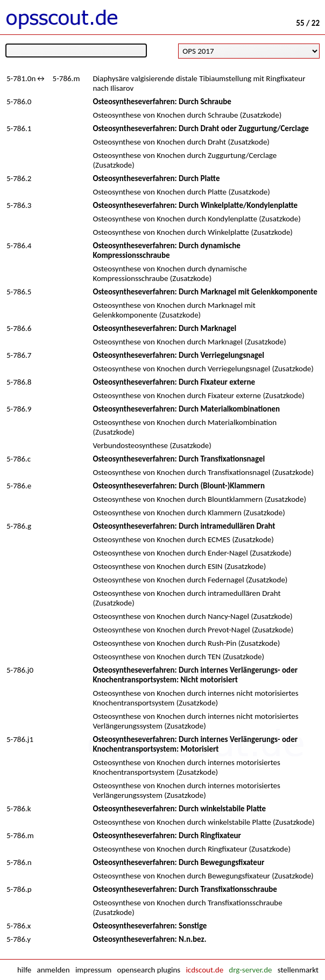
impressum (93, 970)
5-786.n (19, 862)
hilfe (24, 970)
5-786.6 (19, 328)
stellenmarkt (298, 970)
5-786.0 (19, 102)
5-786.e (19, 486)
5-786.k (19, 809)
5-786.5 (19, 292)
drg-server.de (250, 970)
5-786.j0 (20, 670)
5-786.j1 (20, 739)
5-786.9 (19, 409)
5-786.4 (19, 246)
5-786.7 (19, 355)
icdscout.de (204, 970)
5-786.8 (19, 382)
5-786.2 (19, 178)
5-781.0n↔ (26, 78)
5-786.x (19, 926)
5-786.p (19, 889)
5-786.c (19, 459)
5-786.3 (19, 205)
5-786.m (66, 78)
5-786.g (19, 526)
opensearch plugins (149, 970)
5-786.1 (19, 128)
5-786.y (19, 939)
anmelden (54, 970)
